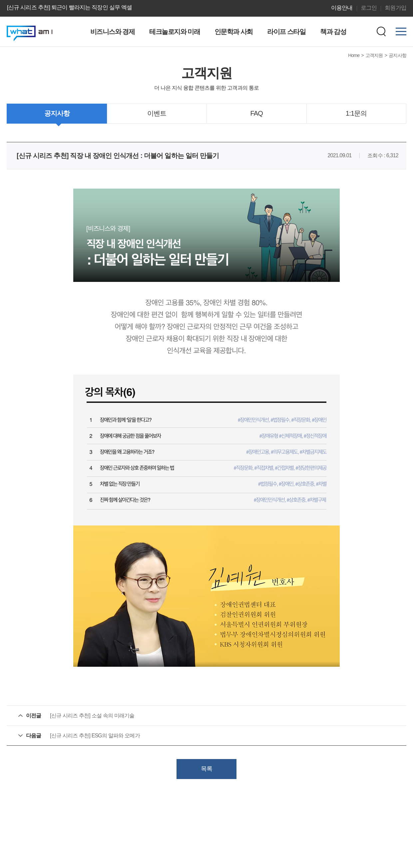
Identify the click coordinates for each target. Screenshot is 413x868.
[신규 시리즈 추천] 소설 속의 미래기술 (92, 716)
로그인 (369, 8)
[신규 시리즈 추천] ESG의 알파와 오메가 (95, 736)
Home (354, 55)
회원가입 (396, 8)
